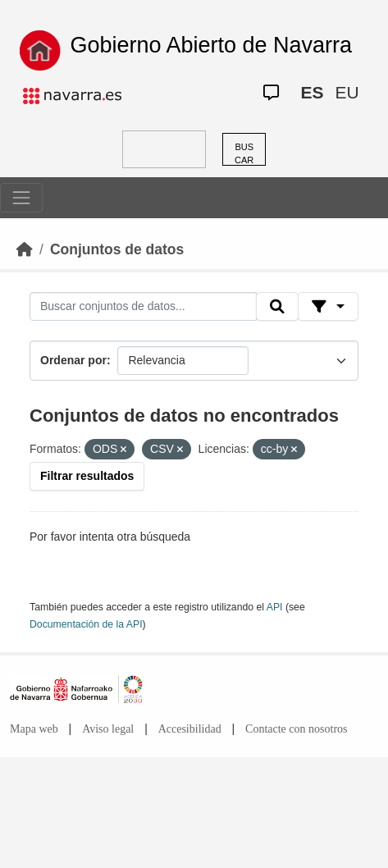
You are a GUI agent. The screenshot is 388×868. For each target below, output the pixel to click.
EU (347, 92)
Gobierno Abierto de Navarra (211, 45)
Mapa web (34, 729)
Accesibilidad (190, 729)
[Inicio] (25, 249)
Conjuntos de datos (117, 249)
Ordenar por (73, 360)
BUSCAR (244, 154)
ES (312, 92)
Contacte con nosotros (296, 729)
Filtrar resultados (87, 476)
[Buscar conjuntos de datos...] (143, 307)
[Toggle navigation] (21, 198)
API (275, 607)
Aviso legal (108, 729)
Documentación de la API (86, 624)
